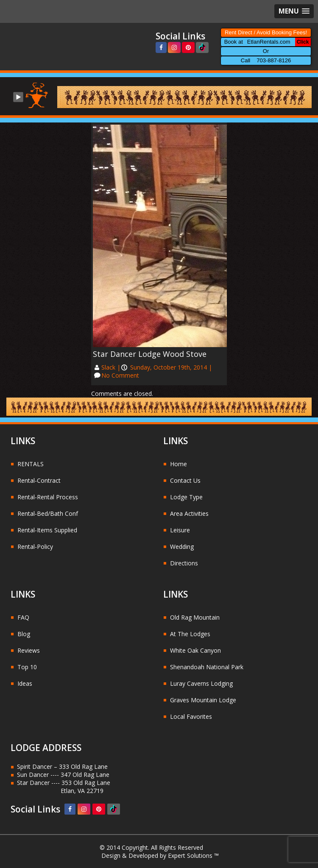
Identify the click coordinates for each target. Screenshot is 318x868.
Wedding (182, 547)
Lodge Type (186, 497)
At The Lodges (190, 634)
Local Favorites (191, 716)
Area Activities (189, 513)
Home (179, 464)
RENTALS (31, 464)
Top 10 (27, 667)
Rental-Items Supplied (47, 530)
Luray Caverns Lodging (201, 683)
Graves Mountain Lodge (203, 700)
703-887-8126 (274, 60)
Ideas (25, 683)
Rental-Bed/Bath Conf (48, 513)
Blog (24, 634)
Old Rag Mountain (195, 617)
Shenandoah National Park (207, 667)
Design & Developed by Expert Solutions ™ (160, 855)
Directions (184, 563)
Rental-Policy (35, 547)
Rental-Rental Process (48, 497)
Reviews (29, 650)
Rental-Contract (39, 480)
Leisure (180, 530)
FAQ (23, 617)
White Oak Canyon (195, 650)
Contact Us (185, 480)
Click (303, 42)
